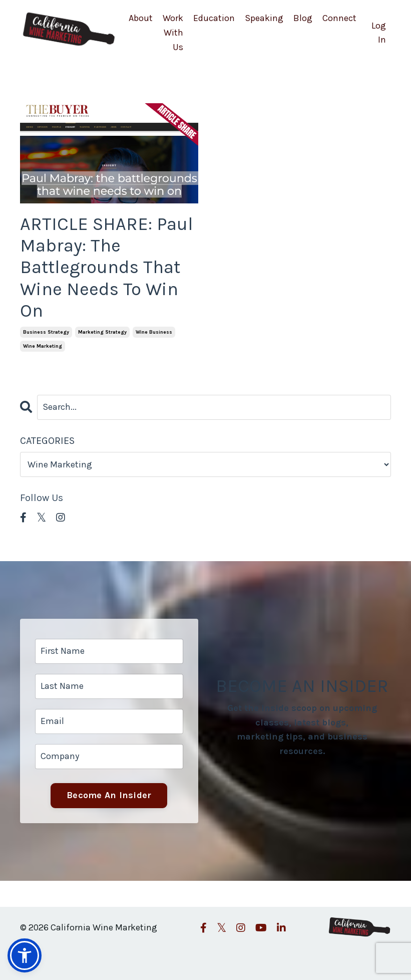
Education (214, 18)
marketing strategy (102, 332)
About (141, 18)
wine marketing (43, 346)
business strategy (46, 332)
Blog (303, 18)
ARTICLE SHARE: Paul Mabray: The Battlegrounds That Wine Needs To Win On (107, 267)
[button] (25, 955)
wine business (154, 332)
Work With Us (173, 33)
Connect (339, 18)
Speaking (264, 18)
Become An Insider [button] (109, 795)
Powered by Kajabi (361, 954)
